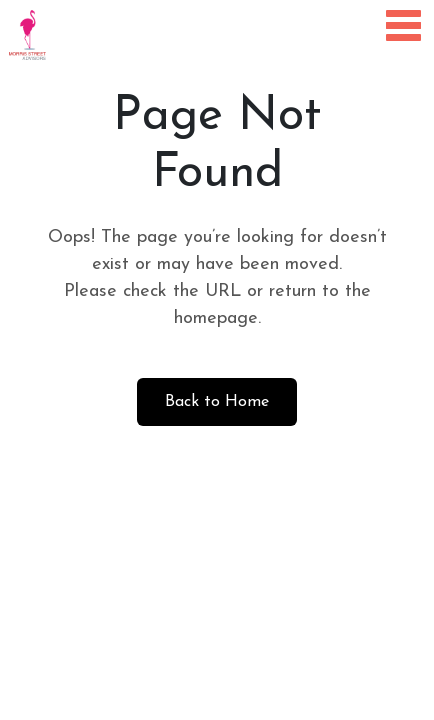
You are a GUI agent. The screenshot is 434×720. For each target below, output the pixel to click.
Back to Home (217, 402)
